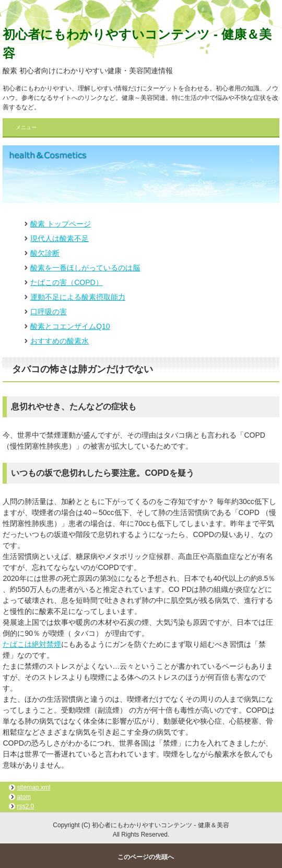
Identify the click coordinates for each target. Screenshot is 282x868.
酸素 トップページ (61, 224)
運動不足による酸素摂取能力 (78, 297)
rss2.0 (25, 806)
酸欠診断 (45, 253)
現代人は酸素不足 (60, 238)
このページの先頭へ (146, 857)
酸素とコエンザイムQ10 (70, 326)
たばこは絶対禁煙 (32, 644)
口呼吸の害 (49, 312)
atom (24, 797)
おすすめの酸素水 (60, 341)
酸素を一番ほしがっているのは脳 (85, 268)
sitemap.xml (33, 787)
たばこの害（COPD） (66, 282)
